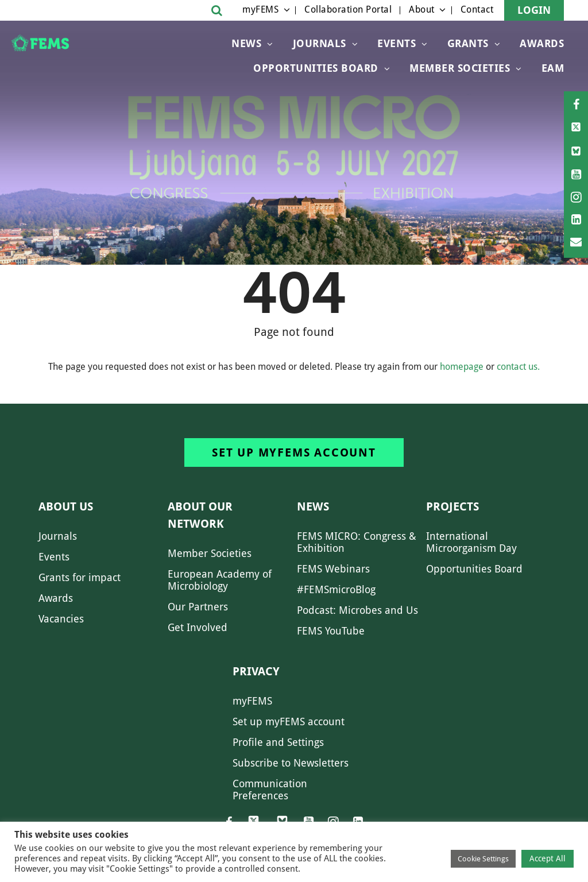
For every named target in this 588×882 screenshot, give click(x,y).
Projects (452, 506)
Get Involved (198, 627)
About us (66, 506)
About (422, 9)
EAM (553, 68)
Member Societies (460, 68)
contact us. (518, 367)
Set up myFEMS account (294, 452)
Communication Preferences (270, 790)
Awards (542, 43)
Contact (477, 9)
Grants (468, 43)
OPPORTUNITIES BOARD (316, 68)
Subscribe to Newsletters (291, 763)
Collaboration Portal (348, 9)
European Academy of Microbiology (220, 580)
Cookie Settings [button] (483, 859)
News (246, 43)
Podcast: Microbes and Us (357, 610)
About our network (200, 515)
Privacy (256, 671)
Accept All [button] (548, 858)
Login (534, 10)
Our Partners (198, 607)
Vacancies (61, 619)
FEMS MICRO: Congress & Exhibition (357, 542)
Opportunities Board (474, 569)
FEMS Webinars (333, 569)
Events (396, 43)
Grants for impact (80, 577)
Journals (320, 43)
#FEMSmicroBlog (336, 589)
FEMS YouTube (331, 631)
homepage (462, 367)
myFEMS (260, 9)
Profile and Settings (278, 742)
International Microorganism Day (471, 542)
